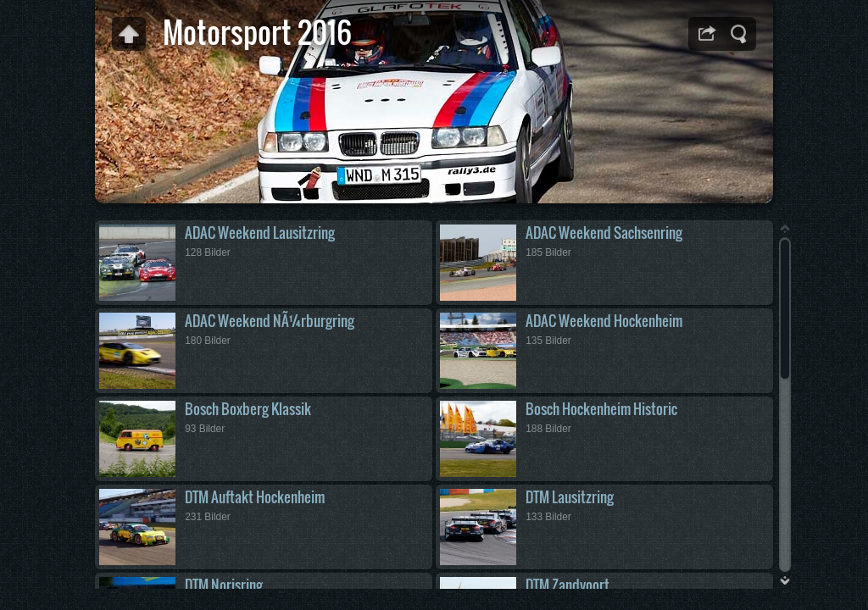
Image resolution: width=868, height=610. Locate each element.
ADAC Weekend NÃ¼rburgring (270, 321)
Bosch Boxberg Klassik (248, 409)
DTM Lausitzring (570, 497)
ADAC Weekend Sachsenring (604, 233)
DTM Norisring (224, 585)
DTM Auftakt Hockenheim (255, 497)
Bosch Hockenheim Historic (601, 409)
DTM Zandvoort (568, 585)
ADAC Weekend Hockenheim (604, 321)
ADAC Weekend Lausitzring (260, 233)
